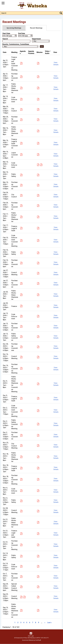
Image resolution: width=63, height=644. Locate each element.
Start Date (6, 33)
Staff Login (31, 636)
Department (36, 39)
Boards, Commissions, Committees (16, 44)
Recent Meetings (36, 28)
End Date (22, 33)
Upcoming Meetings (14, 28)
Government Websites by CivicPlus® (32, 640)
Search (5, 39)
